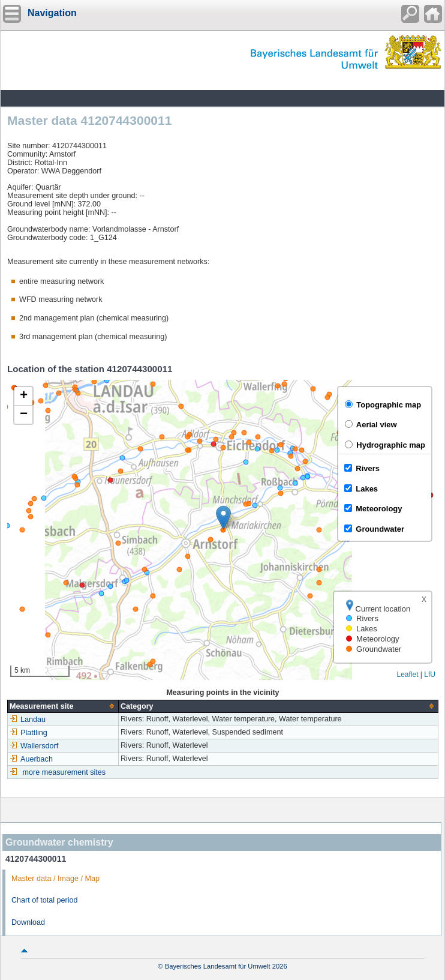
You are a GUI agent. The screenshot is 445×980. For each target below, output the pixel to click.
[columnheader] (63, 706)
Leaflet (407, 675)
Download (28, 922)
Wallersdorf (34, 746)
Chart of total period (45, 900)
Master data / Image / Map (55, 879)
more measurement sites (64, 772)
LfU (430, 675)
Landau (28, 720)
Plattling (28, 733)
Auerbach (31, 759)
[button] (223, 518)
